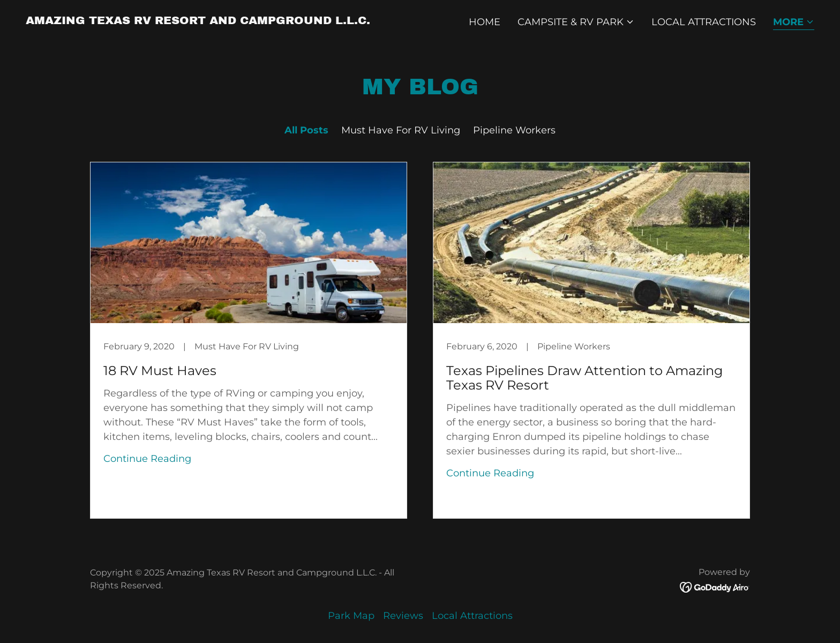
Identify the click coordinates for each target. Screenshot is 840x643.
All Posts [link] (306, 130)
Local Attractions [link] (704, 22)
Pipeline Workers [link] (514, 130)
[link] (198, 21)
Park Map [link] (351, 616)
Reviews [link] (403, 616)
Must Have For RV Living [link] (401, 130)
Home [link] (485, 22)
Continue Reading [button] (147, 459)
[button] (576, 22)
